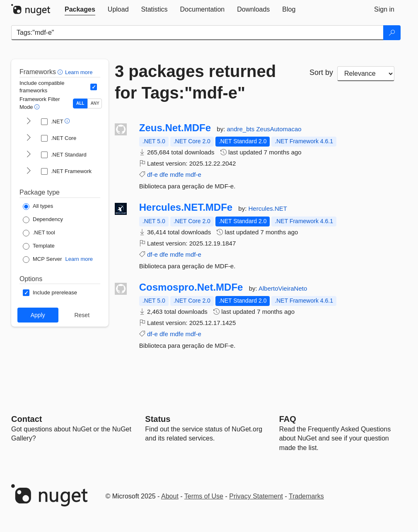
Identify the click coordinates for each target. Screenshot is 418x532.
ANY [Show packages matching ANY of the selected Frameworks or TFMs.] (95, 103)
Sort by (321, 72)
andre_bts (241, 129)
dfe (164, 175)
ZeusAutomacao (279, 129)
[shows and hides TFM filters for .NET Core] (29, 138)
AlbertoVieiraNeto (283, 288)
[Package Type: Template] (39, 246)
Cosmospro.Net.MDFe (191, 287)
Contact (27, 419)
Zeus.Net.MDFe (175, 128)
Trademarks (306, 496)
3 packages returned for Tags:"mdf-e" (195, 82)
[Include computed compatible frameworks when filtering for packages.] (94, 87)
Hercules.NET (268, 208)
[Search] (392, 33)
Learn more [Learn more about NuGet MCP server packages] (79, 259)
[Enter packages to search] (197, 33)
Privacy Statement (256, 496)
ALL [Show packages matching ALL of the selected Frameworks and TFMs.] (80, 103)
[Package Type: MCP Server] (42, 260)
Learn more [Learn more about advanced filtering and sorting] (79, 72)
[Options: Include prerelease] (50, 293)
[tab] (80, 10)
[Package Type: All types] (38, 207)
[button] (61, 72)
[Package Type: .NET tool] (39, 233)
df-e (152, 175)
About (170, 496)
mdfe (177, 175)
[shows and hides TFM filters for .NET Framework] (29, 171)
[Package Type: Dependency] (43, 220)
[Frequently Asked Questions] (288, 419)
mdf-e (193, 175)
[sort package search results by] (366, 74)
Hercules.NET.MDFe (186, 207)
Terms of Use (204, 496)
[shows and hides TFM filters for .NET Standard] (29, 155)
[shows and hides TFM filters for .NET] (29, 122)
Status (158, 419)
